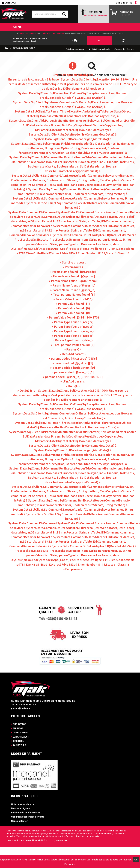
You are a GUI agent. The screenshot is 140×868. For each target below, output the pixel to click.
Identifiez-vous (29, 33)
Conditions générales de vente (28, 817)
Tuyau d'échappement (23, 48)
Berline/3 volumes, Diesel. (25, 41)
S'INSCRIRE (102, 15)
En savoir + (70, 864)
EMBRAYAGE (19, 724)
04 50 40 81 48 (124, 3)
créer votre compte (53, 33)
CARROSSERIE (19, 733)
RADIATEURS (19, 745)
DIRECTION (18, 741)
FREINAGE (17, 728)
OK (136, 860)
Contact (9, 3)
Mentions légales (20, 808)
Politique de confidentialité (26, 813)
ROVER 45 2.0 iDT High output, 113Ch (30, 38)
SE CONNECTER (90, 15)
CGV (9, 840)
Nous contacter (19, 821)
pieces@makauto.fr (22, 708)
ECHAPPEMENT (20, 737)
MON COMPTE (95, 12)
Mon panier (126, 12)
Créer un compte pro (23, 804)
